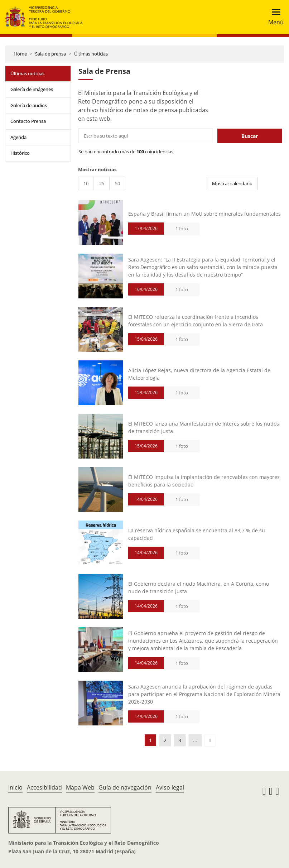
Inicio (15, 787)
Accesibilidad (44, 787)
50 (117, 183)
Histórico (20, 153)
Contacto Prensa (28, 121)
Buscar (250, 136)
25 (102, 183)
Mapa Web (80, 787)
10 (86, 183)
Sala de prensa (50, 54)
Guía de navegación (125, 787)
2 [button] (165, 740)
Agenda (18, 137)
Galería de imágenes (32, 89)
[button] (210, 740)
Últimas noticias (91, 54)
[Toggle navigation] (274, 17)
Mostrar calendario (232, 183)
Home (20, 54)
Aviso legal (170, 787)
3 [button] (180, 740)
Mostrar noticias (97, 169)
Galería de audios (29, 105)
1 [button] (150, 740)
